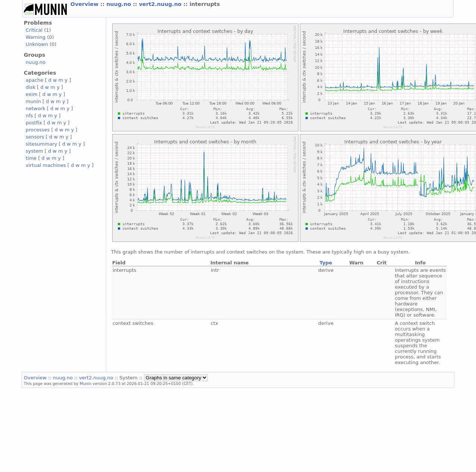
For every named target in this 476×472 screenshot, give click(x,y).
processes (38, 130)
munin (33, 101)
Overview (85, 4)
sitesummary (42, 144)
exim (32, 94)
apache (35, 80)
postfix (34, 123)
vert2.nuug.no (161, 4)
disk (31, 87)
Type (326, 263)
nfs (29, 116)
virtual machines (46, 165)
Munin (86, 383)
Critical (34, 30)
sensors (35, 137)
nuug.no (120, 4)
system (35, 151)
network (36, 108)
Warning (36, 37)
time (31, 158)
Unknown (37, 44)
